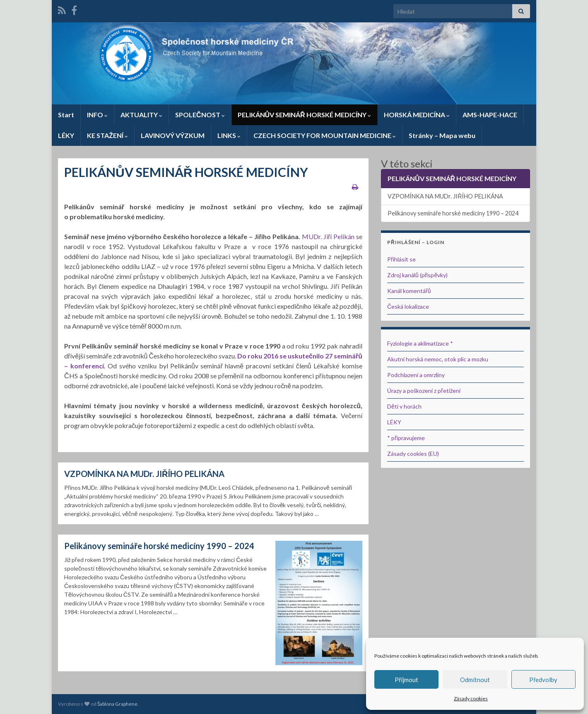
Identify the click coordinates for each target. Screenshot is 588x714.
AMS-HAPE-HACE (490, 115)
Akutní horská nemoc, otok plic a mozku (438, 359)
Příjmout (406, 680)
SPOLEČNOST (200, 115)
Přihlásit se (401, 259)
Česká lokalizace (408, 306)
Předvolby (543, 680)
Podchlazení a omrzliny (416, 375)
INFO (97, 115)
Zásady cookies (471, 698)
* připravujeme (406, 438)
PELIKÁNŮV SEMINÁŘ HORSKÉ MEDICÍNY (304, 115)
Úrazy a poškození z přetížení (424, 391)
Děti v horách (404, 406)
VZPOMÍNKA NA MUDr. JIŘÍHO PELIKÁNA (144, 474)
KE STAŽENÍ (107, 135)
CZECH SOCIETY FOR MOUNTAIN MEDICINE (325, 135)
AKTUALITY (141, 115)
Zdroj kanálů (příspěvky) (417, 275)
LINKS (229, 135)
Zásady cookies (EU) (413, 454)
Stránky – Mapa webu (442, 135)
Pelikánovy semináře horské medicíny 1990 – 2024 (159, 546)
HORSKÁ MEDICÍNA (417, 115)
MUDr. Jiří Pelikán (328, 236)
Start (66, 115)
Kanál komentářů (409, 291)
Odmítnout (475, 680)
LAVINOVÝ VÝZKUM (173, 135)
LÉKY (66, 135)
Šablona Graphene (117, 704)
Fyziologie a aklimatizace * (420, 343)
